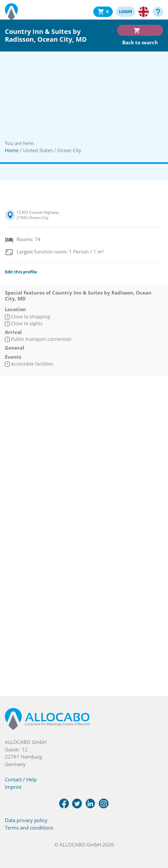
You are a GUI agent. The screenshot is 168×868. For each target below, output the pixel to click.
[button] (155, 835)
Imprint (13, 787)
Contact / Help (21, 779)
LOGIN (126, 11)
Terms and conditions (29, 828)
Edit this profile (21, 272)
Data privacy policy (26, 820)
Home (12, 150)
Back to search (140, 42)
